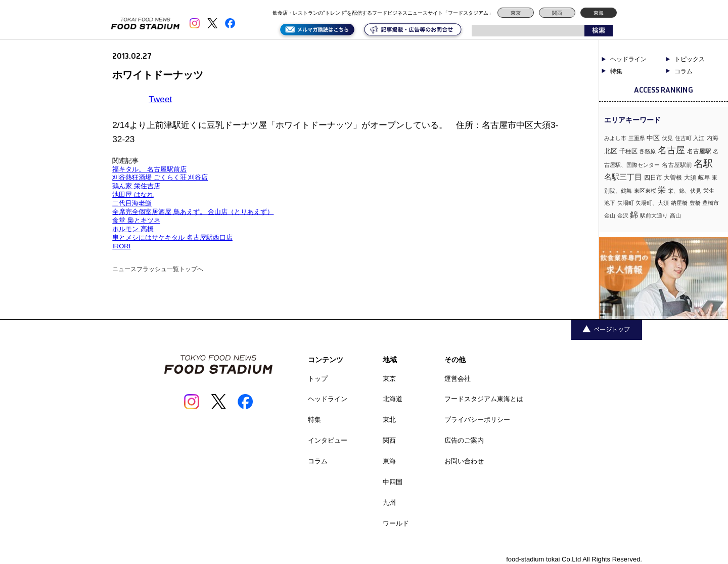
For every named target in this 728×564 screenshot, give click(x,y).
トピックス (690, 59)
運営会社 (458, 379)
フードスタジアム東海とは (484, 399)
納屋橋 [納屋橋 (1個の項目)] (679, 203)
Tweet (160, 99)
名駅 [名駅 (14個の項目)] (703, 164)
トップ (318, 379)
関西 (557, 13)
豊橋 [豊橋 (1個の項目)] (695, 203)
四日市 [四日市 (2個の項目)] (653, 178)
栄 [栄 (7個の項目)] (662, 190)
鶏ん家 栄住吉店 (136, 186)
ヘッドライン (628, 59)
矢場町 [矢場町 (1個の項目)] (626, 203)
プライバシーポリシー (477, 420)
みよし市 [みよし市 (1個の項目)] (615, 138)
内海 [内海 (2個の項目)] (712, 138)
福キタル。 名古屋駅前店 (149, 169)
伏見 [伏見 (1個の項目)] (667, 138)
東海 (599, 13)
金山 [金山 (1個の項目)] (610, 215)
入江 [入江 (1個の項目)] (699, 138)
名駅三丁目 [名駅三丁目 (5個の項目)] (623, 177)
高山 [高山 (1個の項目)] (675, 215)
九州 (389, 503)
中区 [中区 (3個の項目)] (653, 138)
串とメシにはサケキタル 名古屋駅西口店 (172, 237)
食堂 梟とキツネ (136, 220)
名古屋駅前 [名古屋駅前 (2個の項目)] (677, 165)
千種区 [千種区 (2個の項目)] (628, 151)
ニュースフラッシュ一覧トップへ (158, 269)
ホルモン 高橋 (133, 229)
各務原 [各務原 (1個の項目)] (647, 151)
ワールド (396, 523)
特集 (616, 71)
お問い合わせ (464, 461)
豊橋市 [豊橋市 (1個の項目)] (711, 203)
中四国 (393, 482)
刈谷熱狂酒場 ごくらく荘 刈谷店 (160, 177)
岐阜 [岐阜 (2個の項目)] (704, 178)
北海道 (393, 399)
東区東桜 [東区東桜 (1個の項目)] (645, 191)
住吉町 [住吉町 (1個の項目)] (683, 138)
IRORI (121, 246)
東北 (389, 420)
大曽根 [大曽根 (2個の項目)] (673, 178)
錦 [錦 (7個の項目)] (634, 214)
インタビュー (328, 440)
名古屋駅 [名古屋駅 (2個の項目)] (699, 151)
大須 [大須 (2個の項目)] (690, 178)
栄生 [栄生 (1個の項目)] (709, 191)
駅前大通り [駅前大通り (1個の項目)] (654, 215)
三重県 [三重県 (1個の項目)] (637, 138)
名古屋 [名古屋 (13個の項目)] (671, 150)
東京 (516, 13)
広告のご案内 (464, 440)
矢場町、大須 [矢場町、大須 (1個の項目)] (652, 203)
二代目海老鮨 (132, 203)
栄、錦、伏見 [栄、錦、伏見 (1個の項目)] (685, 191)
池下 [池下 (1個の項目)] (610, 203)
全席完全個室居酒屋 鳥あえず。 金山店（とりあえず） (193, 212)
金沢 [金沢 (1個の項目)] (623, 215)
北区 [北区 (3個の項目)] (611, 151)
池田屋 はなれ (133, 194)
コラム (684, 71)
